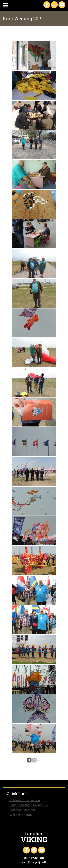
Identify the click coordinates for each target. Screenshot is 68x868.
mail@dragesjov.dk (34, 862)
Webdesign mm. (21, 815)
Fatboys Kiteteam (22, 810)
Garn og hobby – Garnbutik (29, 805)
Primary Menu (5, 5)
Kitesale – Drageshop (25, 800)
